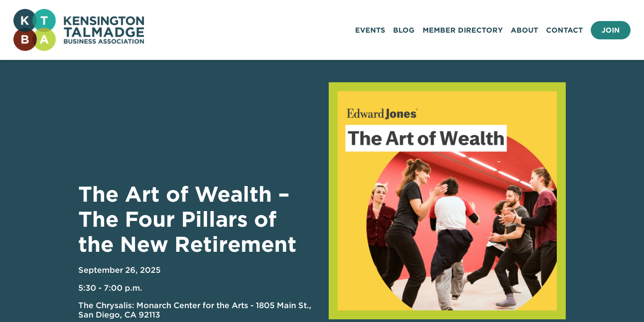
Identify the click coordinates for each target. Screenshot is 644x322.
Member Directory (463, 30)
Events (370, 30)
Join (611, 30)
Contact (564, 30)
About (524, 30)
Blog (404, 30)
